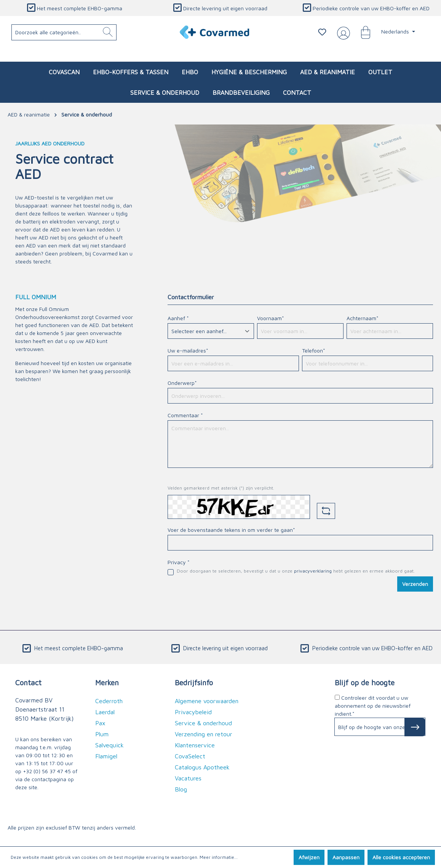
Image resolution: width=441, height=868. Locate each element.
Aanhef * (178, 318)
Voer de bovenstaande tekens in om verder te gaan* (231, 530)
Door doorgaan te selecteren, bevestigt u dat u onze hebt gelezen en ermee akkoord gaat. (296, 571)
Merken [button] (107, 682)
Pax (100, 723)
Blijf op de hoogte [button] (365, 682)
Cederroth (109, 701)
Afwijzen (309, 857)
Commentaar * (185, 415)
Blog (181, 789)
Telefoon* (314, 350)
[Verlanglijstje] (322, 32)
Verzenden (415, 584)
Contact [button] (28, 682)
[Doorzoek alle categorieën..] (64, 32)
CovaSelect (190, 756)
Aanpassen (346, 857)
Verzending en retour (204, 734)
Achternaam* (363, 318)
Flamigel (106, 756)
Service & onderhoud (203, 723)
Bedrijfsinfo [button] (194, 682)
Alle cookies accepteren (401, 857)
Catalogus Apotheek (202, 767)
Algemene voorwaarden (207, 701)
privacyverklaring (313, 571)
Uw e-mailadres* (188, 350)
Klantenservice (195, 745)
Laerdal (105, 712)
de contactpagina (45, 779)
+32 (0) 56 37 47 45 (47, 771)
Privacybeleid (193, 712)
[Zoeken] (108, 32)
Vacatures (188, 778)
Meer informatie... (219, 857)
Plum (102, 734)
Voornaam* (271, 318)
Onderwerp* (182, 383)
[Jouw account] (342, 32)
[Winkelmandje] (362, 32)
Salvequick (109, 745)
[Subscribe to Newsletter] (415, 727)
